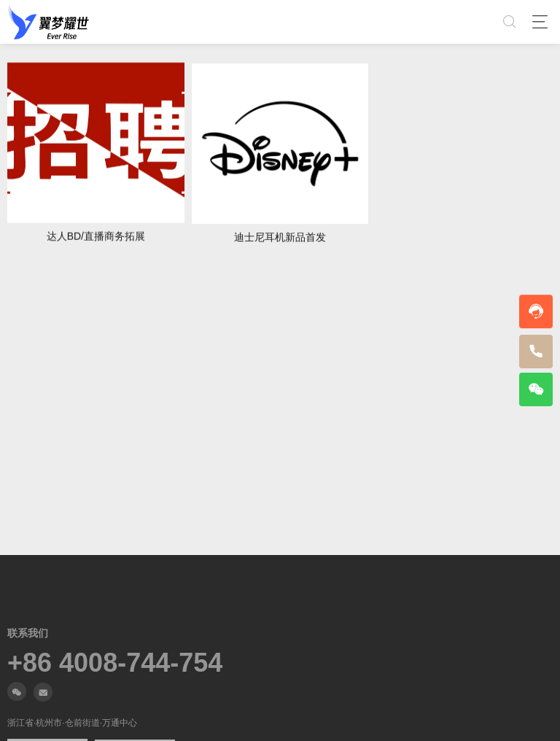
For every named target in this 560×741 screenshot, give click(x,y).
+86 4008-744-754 (115, 663)
